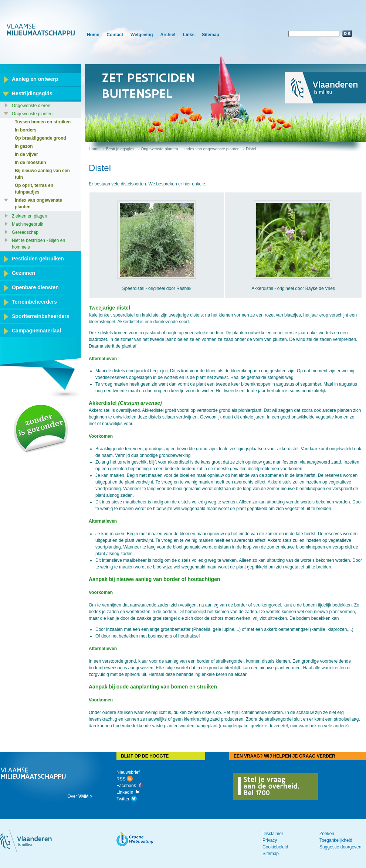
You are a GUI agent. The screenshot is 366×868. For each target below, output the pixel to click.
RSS (125, 779)
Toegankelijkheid (336, 840)
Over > (80, 796)
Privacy (270, 840)
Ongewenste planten (160, 149)
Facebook (130, 786)
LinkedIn (128, 792)
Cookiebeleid (275, 847)
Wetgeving (142, 35)
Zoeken (327, 834)
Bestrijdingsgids (120, 149)
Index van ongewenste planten (212, 149)
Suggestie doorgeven (340, 847)
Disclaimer (273, 834)
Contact (115, 35)
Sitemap (211, 35)
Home (93, 35)
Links (189, 35)
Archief (168, 35)
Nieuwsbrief (128, 772)
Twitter (127, 799)
